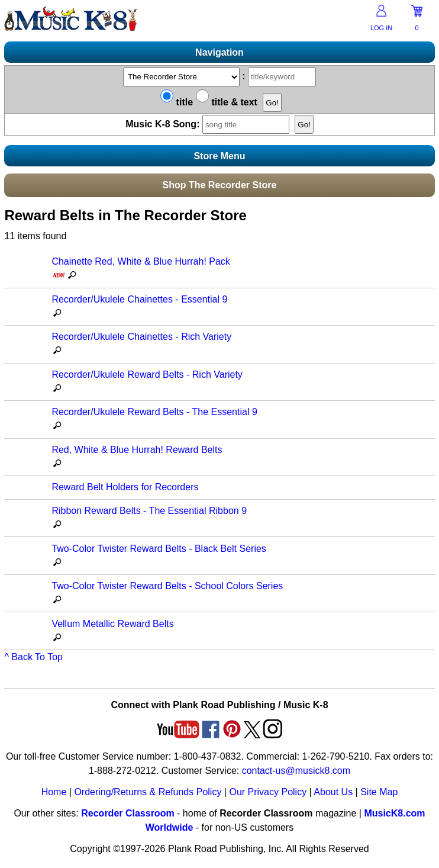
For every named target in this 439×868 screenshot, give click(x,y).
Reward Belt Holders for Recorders (125, 487)
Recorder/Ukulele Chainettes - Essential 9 (139, 299)
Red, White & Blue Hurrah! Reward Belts (137, 450)
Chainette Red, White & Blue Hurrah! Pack (141, 261)
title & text (227, 102)
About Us (333, 792)
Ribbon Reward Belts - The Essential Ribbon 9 (149, 511)
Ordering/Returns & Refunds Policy (148, 792)
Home (54, 792)
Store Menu (219, 156)
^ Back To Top (33, 657)
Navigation (220, 52)
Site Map (379, 792)
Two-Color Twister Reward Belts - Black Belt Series (159, 549)
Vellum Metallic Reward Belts (112, 624)
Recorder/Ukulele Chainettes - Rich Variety (141, 337)
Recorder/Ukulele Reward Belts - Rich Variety (147, 374)
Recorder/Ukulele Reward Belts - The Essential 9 (154, 412)
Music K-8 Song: (209, 124)
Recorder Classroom (127, 813)
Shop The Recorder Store (220, 185)
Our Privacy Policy (268, 792)
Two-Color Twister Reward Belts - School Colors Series (167, 586)
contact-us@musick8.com (296, 771)
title (177, 102)
